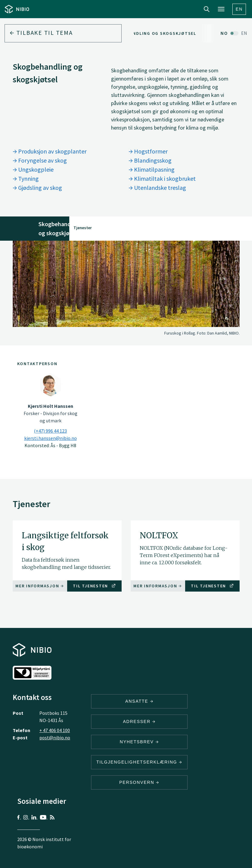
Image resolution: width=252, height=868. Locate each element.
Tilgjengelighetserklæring (139, 762)
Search (207, 9)
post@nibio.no (55, 738)
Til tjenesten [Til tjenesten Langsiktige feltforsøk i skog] (94, 586)
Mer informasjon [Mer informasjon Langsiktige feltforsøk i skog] (40, 586)
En (239, 9)
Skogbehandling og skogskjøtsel (152, 33)
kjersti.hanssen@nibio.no (51, 438)
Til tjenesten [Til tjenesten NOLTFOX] (212, 586)
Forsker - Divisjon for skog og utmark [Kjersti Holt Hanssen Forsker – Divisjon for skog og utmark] (51, 413)
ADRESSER (139, 721)
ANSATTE (139, 701)
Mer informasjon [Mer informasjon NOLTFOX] (158, 586)
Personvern (139, 782)
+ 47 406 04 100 (55, 730)
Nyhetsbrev (139, 742)
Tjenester (83, 228)
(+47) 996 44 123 (50, 431)
